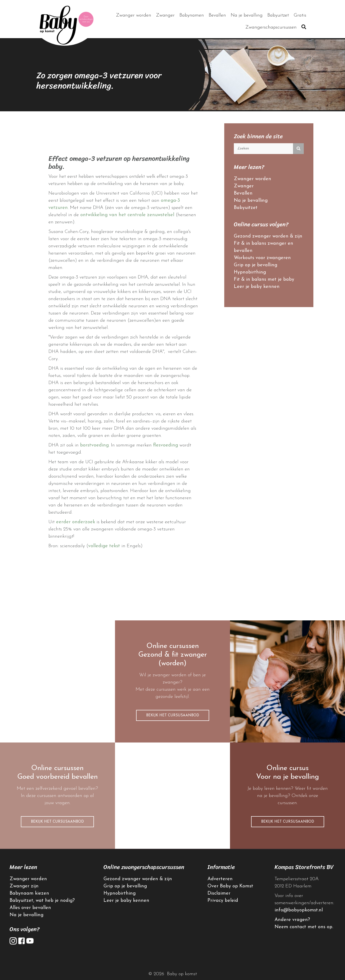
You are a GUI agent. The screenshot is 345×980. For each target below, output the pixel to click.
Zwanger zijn (24, 886)
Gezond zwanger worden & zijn (268, 236)
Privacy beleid (223, 901)
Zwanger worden (253, 179)
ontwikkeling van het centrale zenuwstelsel (127, 215)
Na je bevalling (251, 201)
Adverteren (220, 879)
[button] (304, 27)
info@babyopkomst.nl (299, 910)
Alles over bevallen (30, 908)
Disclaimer (219, 893)
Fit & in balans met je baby (264, 279)
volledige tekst (104, 546)
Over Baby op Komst (230, 886)
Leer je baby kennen (257, 287)
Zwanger (244, 186)
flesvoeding (166, 445)
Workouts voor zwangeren (262, 258)
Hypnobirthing (250, 272)
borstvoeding (94, 445)
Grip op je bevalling (256, 265)
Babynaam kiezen (29, 893)
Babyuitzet (246, 208)
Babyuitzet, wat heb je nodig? (42, 901)
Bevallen (243, 193)
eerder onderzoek (76, 522)
